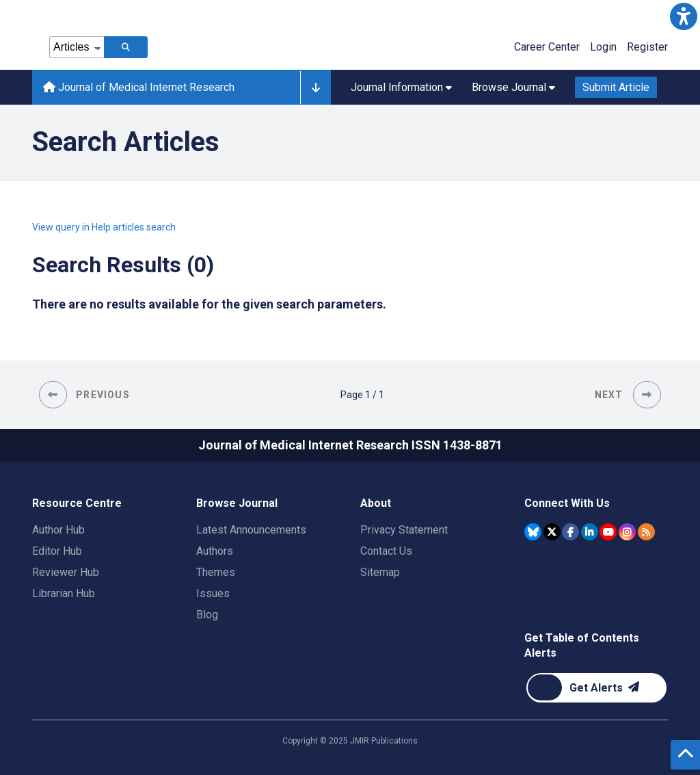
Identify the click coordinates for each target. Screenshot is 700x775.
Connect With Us (567, 503)
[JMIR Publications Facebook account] (570, 532)
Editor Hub (57, 551)
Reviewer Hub (66, 572)
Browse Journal (237, 503)
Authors (215, 551)
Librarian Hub (64, 593)
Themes (216, 572)
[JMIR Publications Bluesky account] (533, 532)
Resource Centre (77, 503)
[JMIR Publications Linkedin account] (590, 532)
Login (603, 47)
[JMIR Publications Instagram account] (627, 532)
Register (647, 47)
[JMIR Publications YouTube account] (608, 532)
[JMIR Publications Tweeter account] (552, 532)
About (376, 503)
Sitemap (380, 572)
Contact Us (386, 551)
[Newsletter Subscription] (596, 688)
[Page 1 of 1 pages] (362, 395)
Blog (207, 615)
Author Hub (58, 530)
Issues (213, 593)
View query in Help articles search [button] (104, 227)
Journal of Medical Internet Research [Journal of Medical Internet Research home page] (139, 87)
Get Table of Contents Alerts (582, 645)
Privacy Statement (404, 530)
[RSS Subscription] (646, 532)
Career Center (547, 47)
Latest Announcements (251, 530)
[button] (684, 16)
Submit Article (616, 87)
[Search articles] (126, 47)
